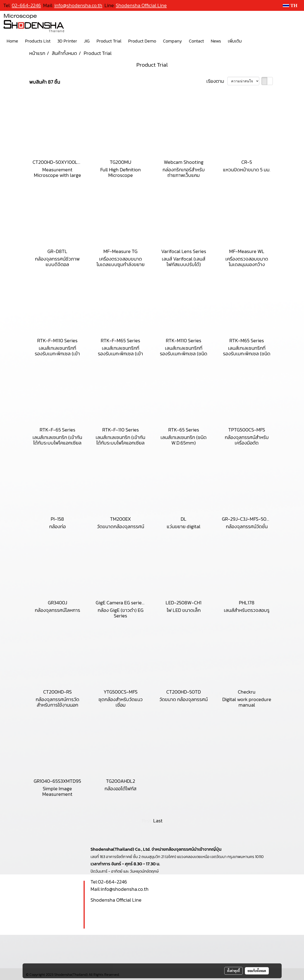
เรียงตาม (217, 81)
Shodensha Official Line (141, 5)
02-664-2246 (112, 882)
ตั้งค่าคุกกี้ (233, 971)
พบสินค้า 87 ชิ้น (45, 82)
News (216, 41)
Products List (38, 41)
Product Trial (109, 41)
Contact (196, 41)
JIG (87, 41)
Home (12, 41)
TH (290, 5)
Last (158, 821)
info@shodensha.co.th (78, 5)
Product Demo (142, 41)
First (146, 821)
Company (172, 41)
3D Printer (67, 41)
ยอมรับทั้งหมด (257, 971)
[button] (249, 41)
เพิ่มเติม (235, 41)
